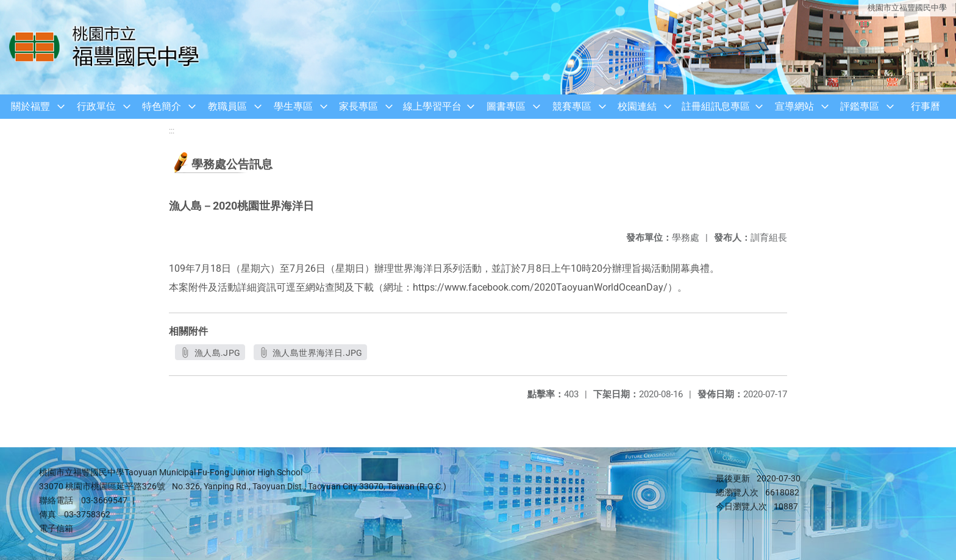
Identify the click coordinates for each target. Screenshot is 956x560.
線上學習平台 (432, 106)
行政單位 (96, 106)
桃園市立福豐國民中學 (907, 8)
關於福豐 (30, 106)
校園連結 (637, 106)
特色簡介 (162, 106)
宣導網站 (794, 106)
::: (172, 131)
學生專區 (293, 106)
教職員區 (227, 106)
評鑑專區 (860, 106)
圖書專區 (506, 106)
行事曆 (926, 106)
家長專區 (358, 106)
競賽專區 (572, 106)
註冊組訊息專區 (716, 106)
